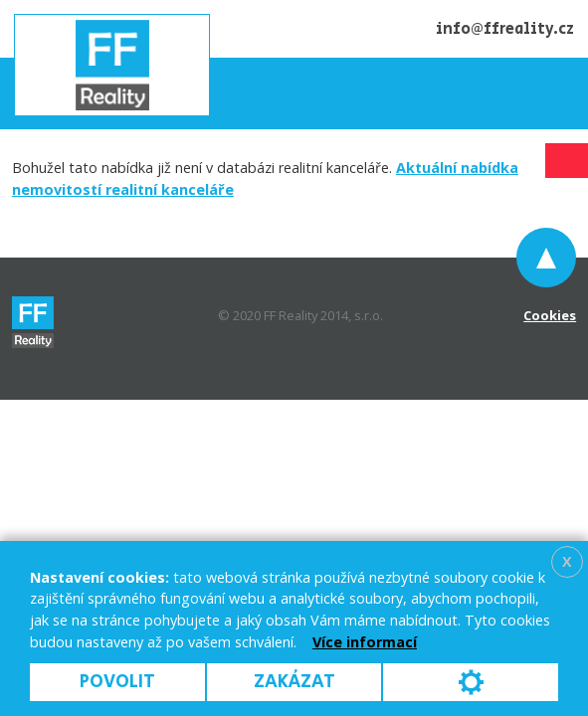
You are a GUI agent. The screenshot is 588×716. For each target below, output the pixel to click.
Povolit (117, 682)
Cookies (550, 315)
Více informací (365, 642)
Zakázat (294, 682)
